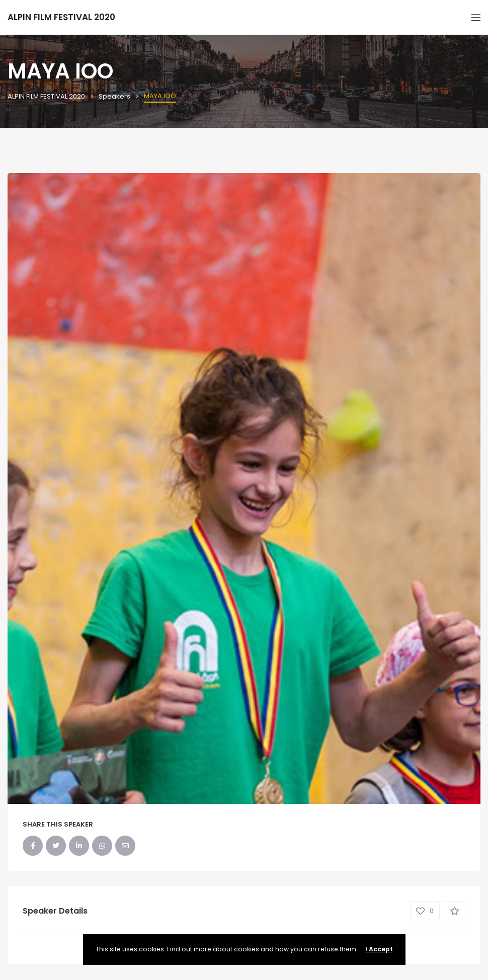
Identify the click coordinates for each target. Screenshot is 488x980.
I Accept (379, 949)
